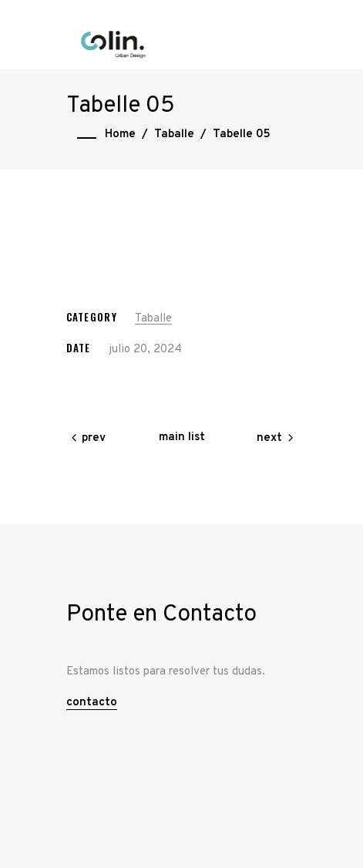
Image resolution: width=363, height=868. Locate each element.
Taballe (174, 135)
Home (120, 135)
